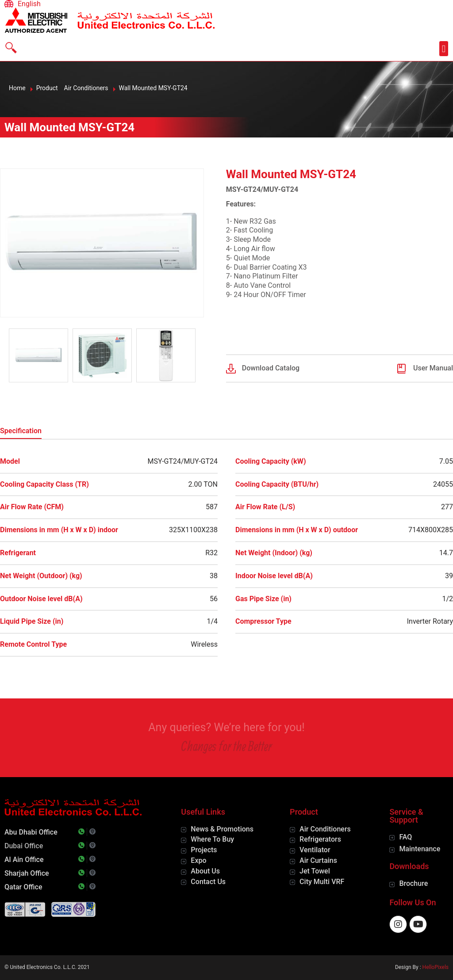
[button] (444, 49)
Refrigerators (320, 839)
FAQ (405, 837)
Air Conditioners (325, 829)
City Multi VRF (322, 882)
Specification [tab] (21, 431)
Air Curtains (318, 860)
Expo (198, 860)
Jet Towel (315, 871)
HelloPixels (436, 967)
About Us (205, 871)
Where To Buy (212, 839)
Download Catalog (271, 368)
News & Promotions (222, 829)
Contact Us (208, 882)
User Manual (433, 368)
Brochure (413, 883)
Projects (204, 850)
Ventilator (315, 850)
